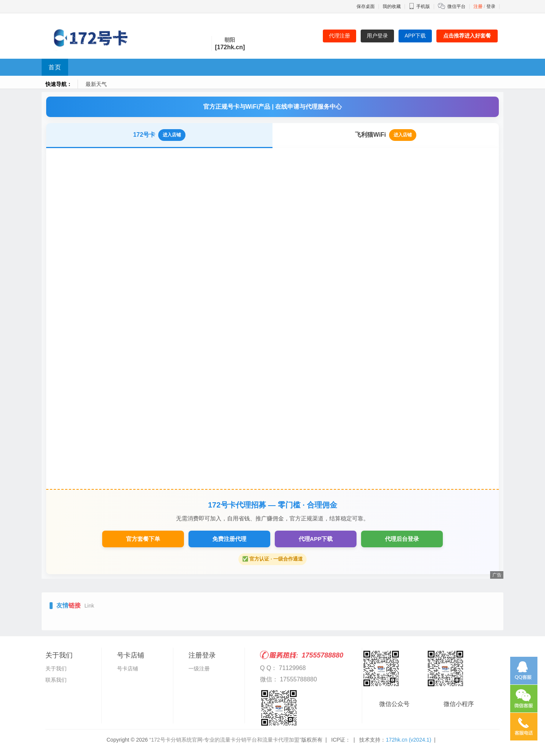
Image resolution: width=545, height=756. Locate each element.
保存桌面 (366, 6)
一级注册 (199, 669)
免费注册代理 (229, 539)
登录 (491, 6)
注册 (478, 6)
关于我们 (56, 669)
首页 (55, 67)
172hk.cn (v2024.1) (408, 740)
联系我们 (56, 680)
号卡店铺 (128, 669)
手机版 (419, 6)
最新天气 (96, 84)
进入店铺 (172, 135)
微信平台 (456, 6)
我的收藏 (392, 6)
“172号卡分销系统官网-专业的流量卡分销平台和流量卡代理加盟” (225, 740)
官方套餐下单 (143, 539)
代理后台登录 (402, 539)
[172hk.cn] (230, 47)
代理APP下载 (316, 539)
